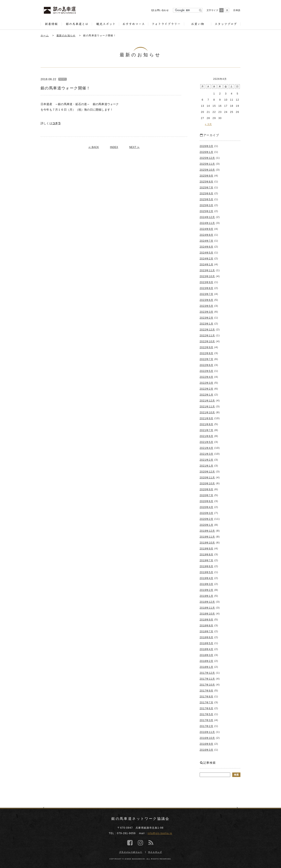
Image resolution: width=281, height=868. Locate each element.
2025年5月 (206, 199)
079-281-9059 (126, 833)
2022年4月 (206, 377)
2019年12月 (207, 531)
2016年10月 (207, 738)
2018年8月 (206, 626)
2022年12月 (207, 330)
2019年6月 (206, 566)
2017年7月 (206, 702)
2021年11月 (207, 407)
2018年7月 (206, 631)
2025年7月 (206, 188)
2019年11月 (207, 537)
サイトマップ (155, 852)
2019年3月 (206, 584)
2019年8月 (206, 555)
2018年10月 (207, 614)
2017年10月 (207, 685)
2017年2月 (206, 726)
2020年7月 (206, 495)
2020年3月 (206, 513)
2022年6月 (206, 365)
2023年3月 (206, 312)
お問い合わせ (160, 10)
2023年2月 (206, 318)
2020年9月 (206, 489)
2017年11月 (207, 679)
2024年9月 (206, 229)
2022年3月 (206, 383)
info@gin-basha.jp (160, 833)
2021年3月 (206, 454)
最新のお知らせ (66, 36)
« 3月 (208, 124)
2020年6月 (206, 501)
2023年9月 (206, 282)
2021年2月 (206, 460)
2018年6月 (206, 637)
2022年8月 (206, 353)
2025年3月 (206, 205)
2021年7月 (206, 430)
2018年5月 (206, 643)
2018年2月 (206, 661)
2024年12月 (207, 217)
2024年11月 (207, 223)
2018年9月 (206, 620)
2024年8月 (206, 235)
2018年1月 (206, 667)
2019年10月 (207, 543)
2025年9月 (206, 176)
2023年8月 (206, 288)
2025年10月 (207, 170)
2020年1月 (206, 525)
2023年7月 (206, 294)
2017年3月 (206, 720)
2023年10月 (207, 276)
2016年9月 (206, 744)
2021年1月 (206, 466)
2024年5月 (206, 253)
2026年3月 (206, 146)
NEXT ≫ (134, 147)
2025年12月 (207, 158)
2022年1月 (206, 395)
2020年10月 (207, 483)
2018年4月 (206, 649)
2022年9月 (206, 347)
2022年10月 (207, 341)
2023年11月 (207, 270)
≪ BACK (94, 147)
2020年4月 (206, 507)
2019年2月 (206, 590)
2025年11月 (207, 164)
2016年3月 (206, 750)
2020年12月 (207, 472)
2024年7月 (206, 241)
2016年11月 (207, 732)
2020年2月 (206, 519)
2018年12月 (207, 602)
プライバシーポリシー (131, 852)
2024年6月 (206, 247)
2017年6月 (206, 708)
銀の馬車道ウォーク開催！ (100, 36)
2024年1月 (206, 265)
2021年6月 (206, 436)
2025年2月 (206, 211)
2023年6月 (206, 300)
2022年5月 (206, 371)
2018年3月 (206, 655)
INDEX (114, 147)
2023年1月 (206, 324)
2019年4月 (206, 578)
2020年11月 (207, 478)
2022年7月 (206, 359)
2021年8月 (206, 424)
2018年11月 (207, 608)
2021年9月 (206, 418)
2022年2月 (206, 389)
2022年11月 (207, 336)
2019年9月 (206, 549)
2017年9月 (206, 691)
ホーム (45, 36)
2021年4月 (206, 448)
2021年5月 (206, 442)
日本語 (237, 10)
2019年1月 (206, 596)
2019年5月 (206, 572)
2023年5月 (206, 306)
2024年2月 (206, 259)
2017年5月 (206, 714)
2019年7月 (206, 560)
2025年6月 (206, 193)
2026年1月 (206, 152)
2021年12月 (207, 401)
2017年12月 (207, 673)
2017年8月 (206, 697)
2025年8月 (206, 182)
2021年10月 (207, 412)
